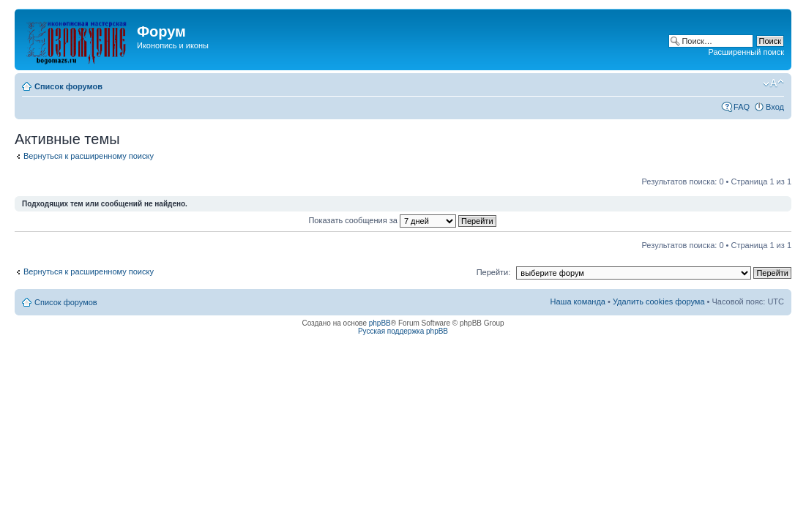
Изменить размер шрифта (773, 83)
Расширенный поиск (746, 52)
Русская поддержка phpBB (403, 331)
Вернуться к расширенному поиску (89, 156)
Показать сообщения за (402, 220)
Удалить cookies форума (659, 301)
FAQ (742, 107)
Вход (775, 107)
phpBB (380, 323)
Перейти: (494, 272)
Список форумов (68, 86)
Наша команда (578, 301)
